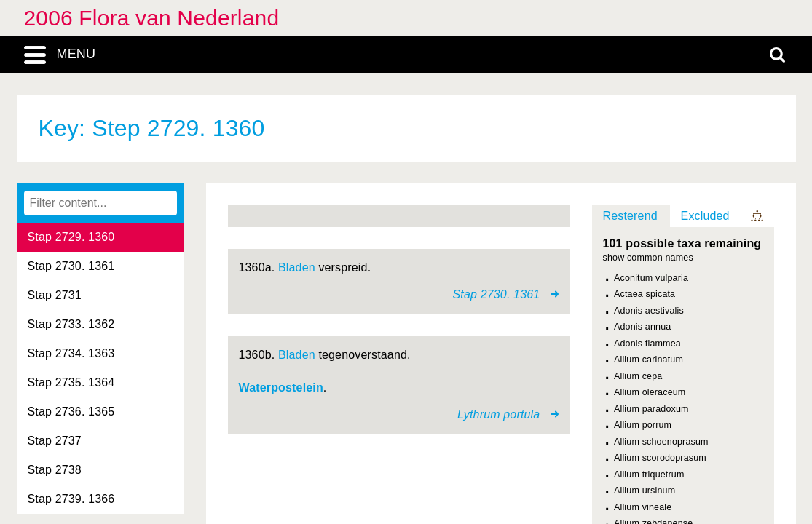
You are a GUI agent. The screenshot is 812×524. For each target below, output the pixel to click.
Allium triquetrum (649, 475)
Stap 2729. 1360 (71, 237)
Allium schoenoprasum (661, 442)
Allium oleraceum (650, 392)
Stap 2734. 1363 (71, 353)
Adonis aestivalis (649, 311)
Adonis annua (642, 327)
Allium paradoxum (651, 409)
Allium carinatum (649, 360)
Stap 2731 (55, 295)
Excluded (705, 216)
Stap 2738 (55, 470)
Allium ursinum (645, 491)
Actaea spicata (645, 294)
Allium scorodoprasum (660, 458)
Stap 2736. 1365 (71, 412)
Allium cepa (638, 376)
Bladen (297, 267)
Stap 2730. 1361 (71, 266)
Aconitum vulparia (651, 278)
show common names (648, 258)
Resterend (630, 216)
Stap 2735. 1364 (71, 382)
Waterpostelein (281, 388)
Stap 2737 (55, 441)
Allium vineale (643, 507)
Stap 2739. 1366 (71, 499)
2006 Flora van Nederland (152, 18)
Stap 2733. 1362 (71, 324)
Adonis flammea (647, 344)
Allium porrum (643, 425)
